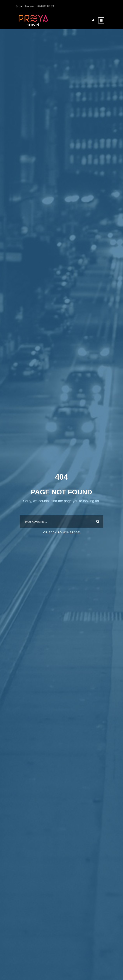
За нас (19, 6)
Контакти (30, 6)
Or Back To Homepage (62, 532)
